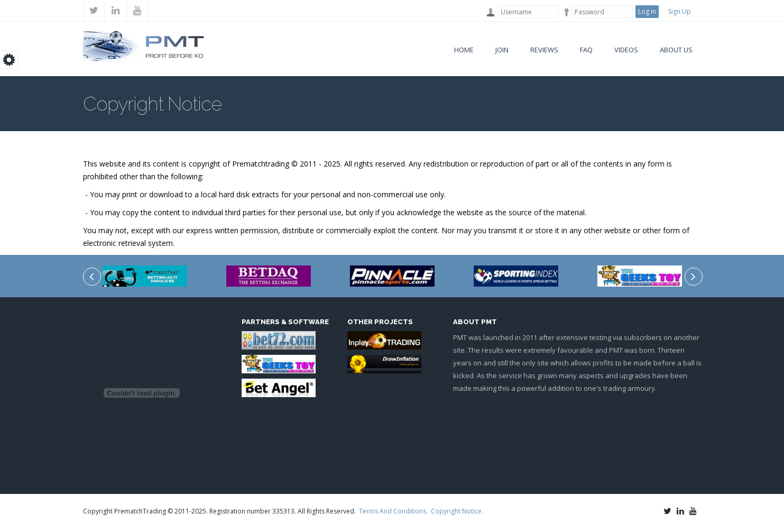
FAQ (586, 50)
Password (564, 12)
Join (502, 50)
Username (490, 12)
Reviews (544, 50)
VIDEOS (626, 50)
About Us (676, 50)
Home (464, 50)
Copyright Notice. (457, 511)
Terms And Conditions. (393, 511)
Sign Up (680, 11)
